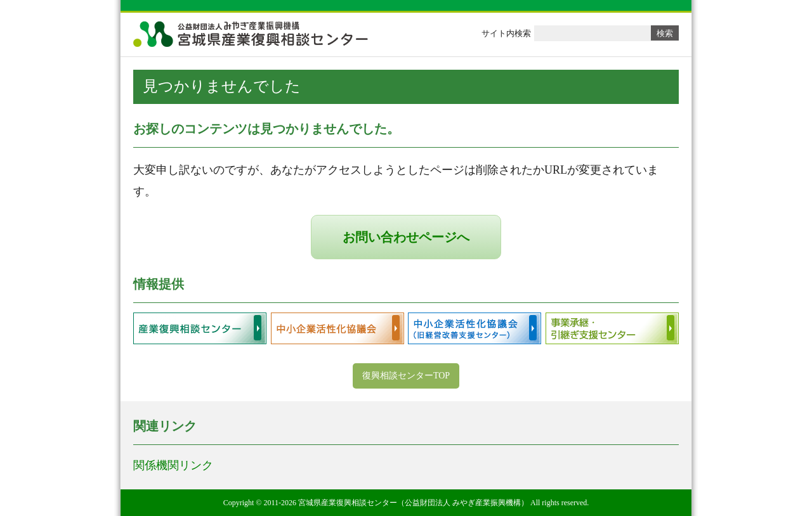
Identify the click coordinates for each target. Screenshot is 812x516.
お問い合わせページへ (406, 237)
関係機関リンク (173, 465)
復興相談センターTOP (406, 376)
